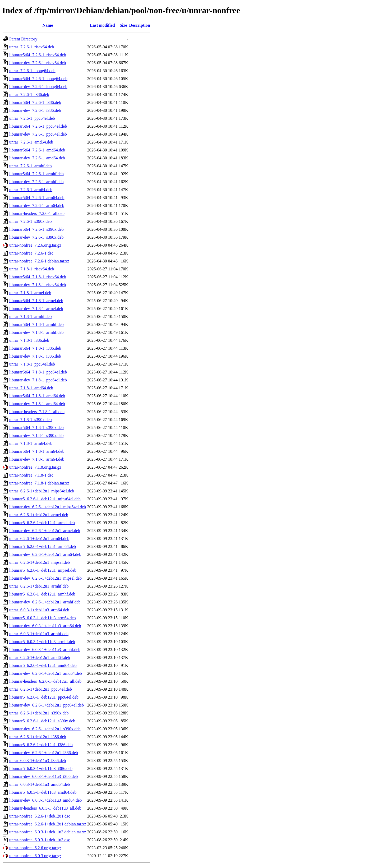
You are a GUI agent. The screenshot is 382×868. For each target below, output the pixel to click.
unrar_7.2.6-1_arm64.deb (31, 190)
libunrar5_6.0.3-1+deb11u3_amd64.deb (43, 792)
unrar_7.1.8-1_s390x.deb (30, 420)
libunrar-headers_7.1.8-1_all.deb (37, 412)
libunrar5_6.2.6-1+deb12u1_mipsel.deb (43, 570)
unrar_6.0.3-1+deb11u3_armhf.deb (39, 634)
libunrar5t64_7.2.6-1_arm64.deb (37, 198)
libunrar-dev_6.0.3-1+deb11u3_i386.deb (43, 776)
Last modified (102, 25)
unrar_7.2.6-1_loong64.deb (32, 71)
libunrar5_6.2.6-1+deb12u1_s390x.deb (42, 721)
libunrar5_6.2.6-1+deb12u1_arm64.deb (43, 546)
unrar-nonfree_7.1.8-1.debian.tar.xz (39, 483)
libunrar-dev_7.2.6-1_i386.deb (35, 110)
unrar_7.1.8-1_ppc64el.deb (32, 364)
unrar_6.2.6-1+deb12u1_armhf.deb (39, 586)
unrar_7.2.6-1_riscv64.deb (32, 47)
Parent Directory (23, 39)
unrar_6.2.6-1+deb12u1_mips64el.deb (42, 491)
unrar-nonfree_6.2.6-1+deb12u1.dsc (40, 816)
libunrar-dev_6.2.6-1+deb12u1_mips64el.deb (48, 507)
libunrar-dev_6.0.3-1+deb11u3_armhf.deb (45, 650)
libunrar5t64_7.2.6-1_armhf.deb (36, 174)
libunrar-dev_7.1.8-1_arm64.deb (37, 459)
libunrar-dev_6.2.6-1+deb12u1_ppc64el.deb (47, 705)
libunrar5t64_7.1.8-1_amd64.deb (37, 396)
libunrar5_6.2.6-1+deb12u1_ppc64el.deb (44, 697)
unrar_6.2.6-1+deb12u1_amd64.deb (40, 657)
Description (140, 25)
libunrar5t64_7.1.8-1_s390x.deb (36, 428)
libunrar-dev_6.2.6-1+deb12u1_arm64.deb (45, 554)
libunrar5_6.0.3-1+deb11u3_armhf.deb (42, 642)
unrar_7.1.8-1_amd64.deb (31, 388)
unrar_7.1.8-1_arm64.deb (31, 443)
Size (123, 25)
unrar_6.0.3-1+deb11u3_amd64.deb (40, 784)
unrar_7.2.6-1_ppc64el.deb (32, 118)
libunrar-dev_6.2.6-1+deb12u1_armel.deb (45, 531)
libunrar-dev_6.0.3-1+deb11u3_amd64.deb (45, 800)
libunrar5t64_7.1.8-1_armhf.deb (36, 324)
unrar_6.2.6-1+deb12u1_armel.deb (39, 515)
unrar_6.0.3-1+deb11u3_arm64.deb (39, 610)
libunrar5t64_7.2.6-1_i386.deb (35, 102)
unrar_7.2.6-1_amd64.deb (31, 142)
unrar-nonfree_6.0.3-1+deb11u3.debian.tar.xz (48, 832)
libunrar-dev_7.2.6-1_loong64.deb (38, 87)
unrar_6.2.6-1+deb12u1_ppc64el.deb (41, 689)
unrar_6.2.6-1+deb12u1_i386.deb (38, 737)
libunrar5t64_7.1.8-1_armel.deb (36, 301)
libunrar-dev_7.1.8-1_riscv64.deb (38, 285)
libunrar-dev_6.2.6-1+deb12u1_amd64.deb (46, 673)
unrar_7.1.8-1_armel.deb (30, 293)
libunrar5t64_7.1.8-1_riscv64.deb (38, 277)
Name (48, 25)
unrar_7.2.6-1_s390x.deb (30, 221)
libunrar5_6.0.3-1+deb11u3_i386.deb (41, 768)
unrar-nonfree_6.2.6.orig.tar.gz (35, 848)
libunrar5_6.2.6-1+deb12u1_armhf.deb (42, 594)
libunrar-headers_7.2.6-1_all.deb (37, 213)
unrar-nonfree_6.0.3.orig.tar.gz (35, 856)
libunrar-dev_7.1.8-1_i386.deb (35, 356)
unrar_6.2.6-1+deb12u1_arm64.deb (39, 539)
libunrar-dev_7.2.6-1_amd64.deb (37, 158)
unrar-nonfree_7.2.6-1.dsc (31, 253)
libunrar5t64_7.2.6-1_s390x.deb (36, 229)
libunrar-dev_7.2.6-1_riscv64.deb (38, 63)
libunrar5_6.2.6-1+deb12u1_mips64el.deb (45, 499)
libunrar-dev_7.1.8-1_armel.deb (36, 309)
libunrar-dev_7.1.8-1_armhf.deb (36, 332)
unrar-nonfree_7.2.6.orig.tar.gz (35, 245)
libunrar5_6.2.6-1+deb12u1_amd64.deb (43, 665)
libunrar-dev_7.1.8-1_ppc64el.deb (38, 380)
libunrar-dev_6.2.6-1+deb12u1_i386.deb (44, 753)
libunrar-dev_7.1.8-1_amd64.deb (37, 404)
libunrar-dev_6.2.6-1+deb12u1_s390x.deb (45, 729)
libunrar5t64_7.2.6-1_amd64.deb (37, 150)
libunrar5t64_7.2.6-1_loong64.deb (38, 79)
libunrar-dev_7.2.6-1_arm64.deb (37, 206)
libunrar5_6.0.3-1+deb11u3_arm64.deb (42, 618)
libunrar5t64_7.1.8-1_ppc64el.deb (38, 372)
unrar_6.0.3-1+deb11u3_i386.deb (38, 761)
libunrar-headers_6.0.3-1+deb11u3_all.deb (45, 808)
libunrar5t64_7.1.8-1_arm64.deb (37, 451)
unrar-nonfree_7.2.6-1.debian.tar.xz (39, 261)
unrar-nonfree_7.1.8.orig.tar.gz (35, 467)
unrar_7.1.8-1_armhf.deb (30, 317)
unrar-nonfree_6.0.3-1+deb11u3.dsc (40, 840)
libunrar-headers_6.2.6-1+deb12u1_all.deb (45, 681)
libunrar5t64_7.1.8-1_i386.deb (35, 348)
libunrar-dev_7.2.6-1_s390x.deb (36, 237)
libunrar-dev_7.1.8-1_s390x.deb (36, 435)
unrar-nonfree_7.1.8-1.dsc (31, 475)
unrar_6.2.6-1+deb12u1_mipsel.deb (40, 562)
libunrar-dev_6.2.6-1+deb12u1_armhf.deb (45, 602)
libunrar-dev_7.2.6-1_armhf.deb (36, 182)
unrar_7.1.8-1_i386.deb (29, 340)
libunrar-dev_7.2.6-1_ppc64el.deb (38, 134)
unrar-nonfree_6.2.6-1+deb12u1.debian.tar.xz (48, 824)
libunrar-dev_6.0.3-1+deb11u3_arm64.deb (45, 626)
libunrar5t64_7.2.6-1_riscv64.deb (38, 55)
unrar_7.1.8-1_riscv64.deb (32, 269)
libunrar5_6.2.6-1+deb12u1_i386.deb (41, 745)
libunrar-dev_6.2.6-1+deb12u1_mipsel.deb (45, 578)
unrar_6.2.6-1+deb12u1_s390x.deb (39, 713)
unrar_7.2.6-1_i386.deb (29, 94)
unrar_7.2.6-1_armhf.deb (30, 166)
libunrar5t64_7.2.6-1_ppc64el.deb (38, 126)
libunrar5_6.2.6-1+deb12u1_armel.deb (42, 523)
